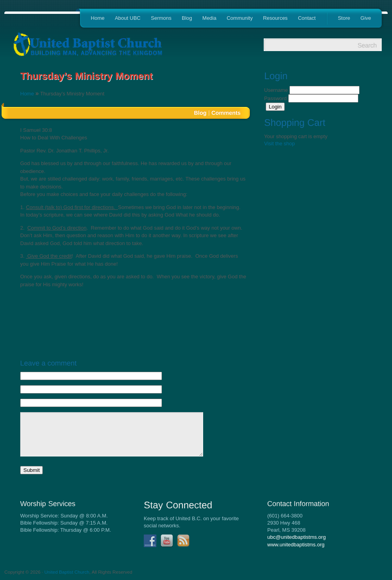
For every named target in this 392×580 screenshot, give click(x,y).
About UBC (128, 18)
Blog (187, 18)
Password (276, 98)
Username (277, 90)
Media (209, 18)
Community (240, 18)
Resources (275, 18)
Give (366, 18)
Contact (307, 18)
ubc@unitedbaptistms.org (297, 537)
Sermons (161, 18)
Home (98, 18)
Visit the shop (280, 144)
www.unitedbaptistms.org (296, 545)
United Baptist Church (67, 572)
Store (344, 18)
